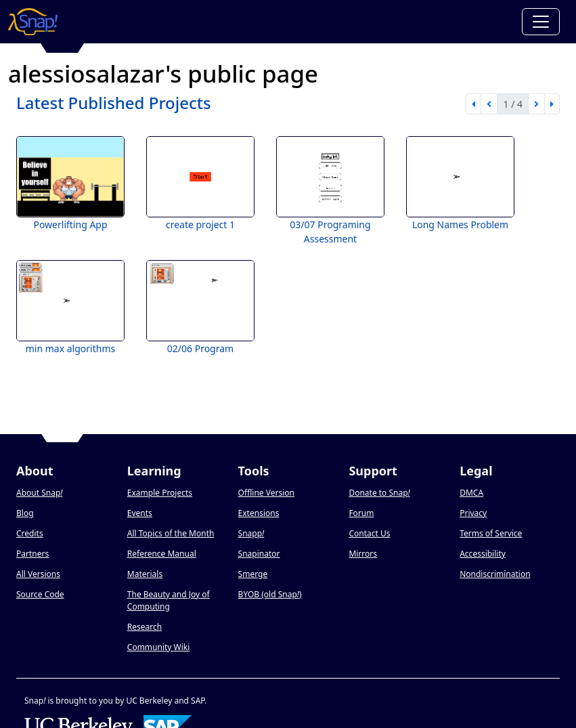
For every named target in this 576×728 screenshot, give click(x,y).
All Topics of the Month (171, 533)
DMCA (471, 493)
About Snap (39, 493)
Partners (32, 554)
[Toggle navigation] (541, 22)
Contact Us (369, 533)
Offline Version (266, 493)
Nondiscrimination (495, 574)
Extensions (259, 513)
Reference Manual (162, 554)
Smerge (253, 574)
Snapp (251, 533)
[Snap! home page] (33, 22)
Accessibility (483, 554)
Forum (361, 513)
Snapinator (259, 554)
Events (140, 513)
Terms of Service (491, 533)
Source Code (40, 594)
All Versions (38, 574)
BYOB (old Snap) (270, 594)
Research (145, 627)
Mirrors (363, 554)
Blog (25, 513)
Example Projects (160, 493)
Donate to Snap (379, 493)
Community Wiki (159, 647)
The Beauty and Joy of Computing (169, 600)
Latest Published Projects (114, 103)
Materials (145, 574)
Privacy (473, 513)
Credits (30, 533)
